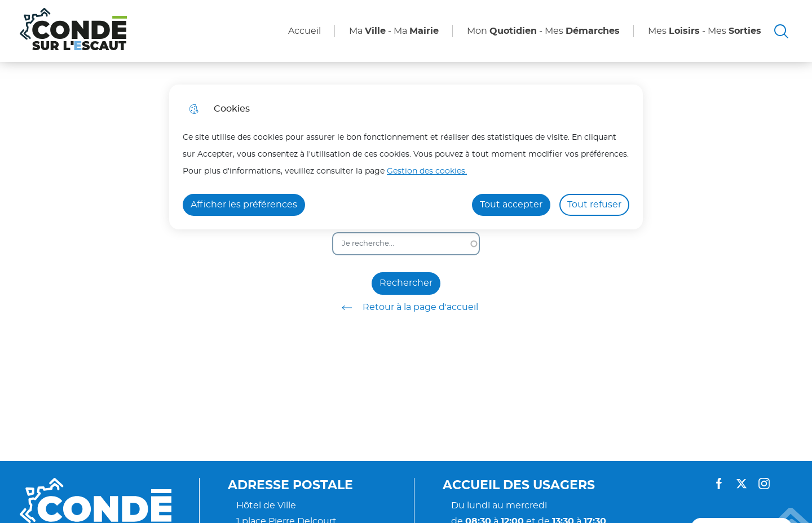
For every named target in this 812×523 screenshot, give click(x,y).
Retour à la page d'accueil (406, 308)
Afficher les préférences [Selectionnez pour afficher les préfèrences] (244, 205)
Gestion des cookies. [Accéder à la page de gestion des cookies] (427, 171)
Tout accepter (511, 205)
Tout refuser (594, 205)
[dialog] (406, 157)
